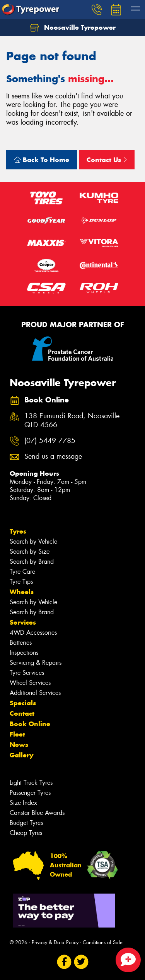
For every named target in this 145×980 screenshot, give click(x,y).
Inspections (24, 653)
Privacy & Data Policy (55, 942)
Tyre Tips (21, 582)
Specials (23, 703)
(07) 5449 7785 (50, 441)
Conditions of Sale (103, 942)
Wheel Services (30, 683)
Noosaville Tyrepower (73, 28)
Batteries (21, 643)
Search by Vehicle (33, 542)
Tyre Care (22, 572)
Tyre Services (27, 673)
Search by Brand (32, 562)
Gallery (21, 755)
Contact (22, 713)
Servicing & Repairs (36, 663)
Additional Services (35, 693)
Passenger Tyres (30, 793)
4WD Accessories (33, 633)
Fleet (17, 734)
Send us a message (53, 457)
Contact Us (107, 160)
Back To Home (42, 160)
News (19, 745)
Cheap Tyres (26, 833)
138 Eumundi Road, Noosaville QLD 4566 (72, 421)
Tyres (18, 531)
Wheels (22, 592)
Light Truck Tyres (31, 783)
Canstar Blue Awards (37, 813)
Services (23, 622)
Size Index (23, 803)
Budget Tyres (26, 823)
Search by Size (30, 552)
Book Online (30, 724)
